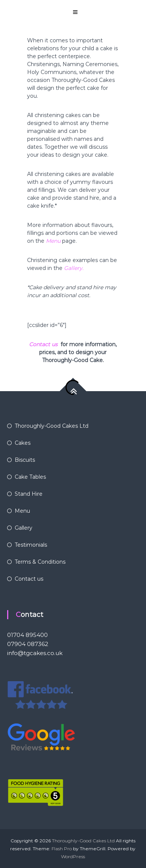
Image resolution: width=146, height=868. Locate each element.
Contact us (43, 344)
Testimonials (31, 545)
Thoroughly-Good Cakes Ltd (52, 426)
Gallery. (74, 268)
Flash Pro (62, 849)
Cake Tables (30, 477)
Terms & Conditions (40, 562)
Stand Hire (29, 494)
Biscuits (25, 460)
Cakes (23, 443)
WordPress (73, 856)
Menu (53, 241)
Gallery (24, 528)
